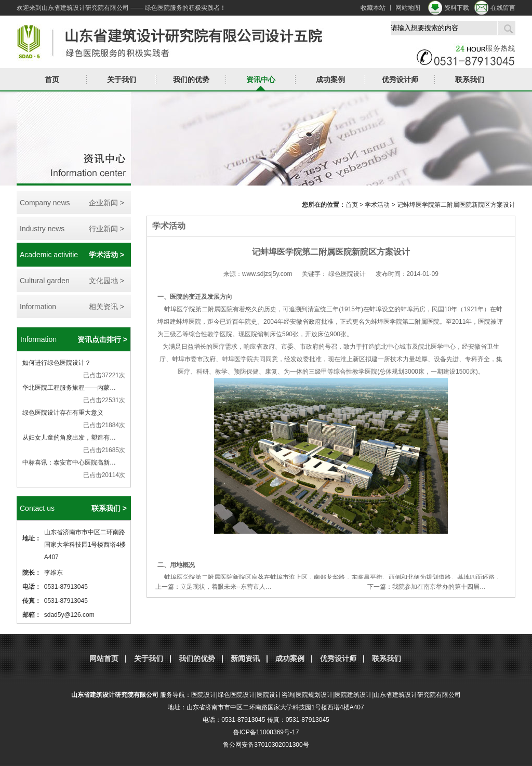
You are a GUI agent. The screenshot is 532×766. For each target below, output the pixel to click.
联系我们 (470, 80)
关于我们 (122, 80)
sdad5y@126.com (69, 615)
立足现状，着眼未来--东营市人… (226, 587)
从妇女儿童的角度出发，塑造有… (69, 438)
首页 (52, 80)
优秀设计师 (400, 80)
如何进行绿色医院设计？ (57, 363)
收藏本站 (373, 8)
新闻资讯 (245, 658)
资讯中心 (261, 80)
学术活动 (377, 205)
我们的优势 (191, 80)
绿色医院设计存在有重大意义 (63, 413)
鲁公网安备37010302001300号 (266, 745)
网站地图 (408, 8)
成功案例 (330, 80)
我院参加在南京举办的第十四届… (439, 587)
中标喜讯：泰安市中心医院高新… (69, 463)
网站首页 (104, 658)
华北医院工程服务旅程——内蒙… (69, 388)
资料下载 (457, 8)
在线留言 (503, 8)
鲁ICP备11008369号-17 (266, 732)
